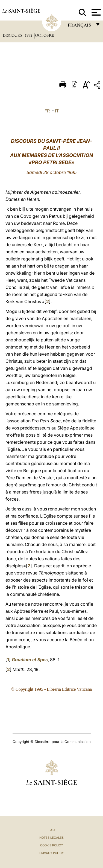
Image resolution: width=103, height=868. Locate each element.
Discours (13, 35)
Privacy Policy (51, 853)
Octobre (44, 35)
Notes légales (51, 838)
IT (57, 111)
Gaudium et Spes (30, 660)
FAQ (52, 830)
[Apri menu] (95, 12)
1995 (29, 35)
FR (47, 111)
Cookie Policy (51, 845)
